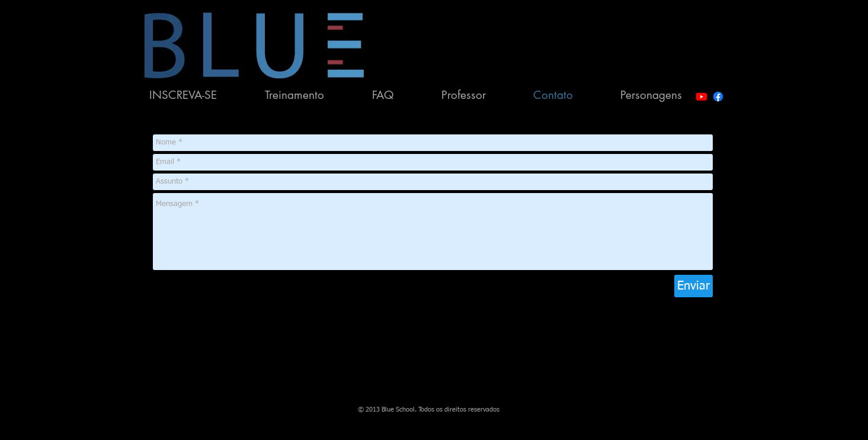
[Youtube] (702, 97)
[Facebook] (718, 97)
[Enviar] (694, 286)
